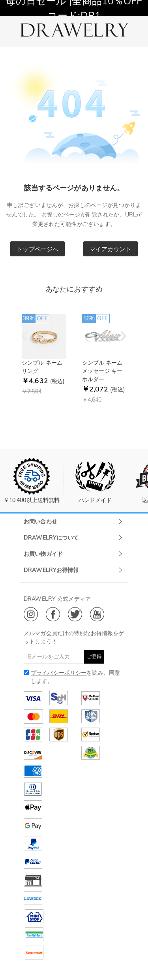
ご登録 (94, 656)
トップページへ (37, 249)
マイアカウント (111, 249)
